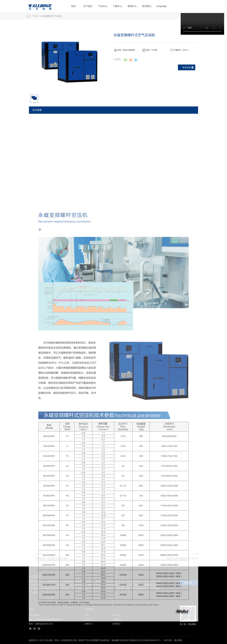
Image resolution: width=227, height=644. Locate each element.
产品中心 (103, 6)
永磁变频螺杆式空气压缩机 (51, 16)
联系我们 (147, 6)
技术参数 (37, 110)
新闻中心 (132, 6)
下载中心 (117, 6)
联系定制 (187, 67)
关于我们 (88, 6)
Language (161, 6)
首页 (73, 6)
